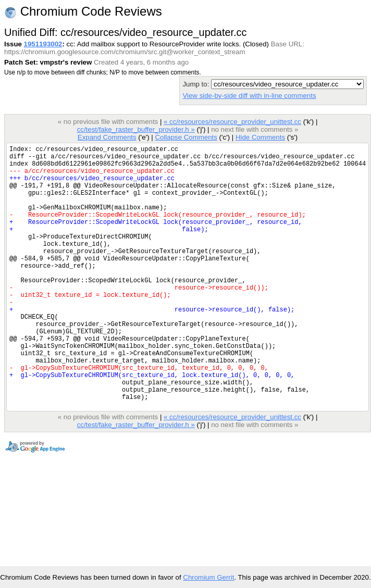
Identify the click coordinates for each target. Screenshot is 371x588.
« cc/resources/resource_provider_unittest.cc (232, 122)
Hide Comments (260, 137)
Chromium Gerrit (208, 577)
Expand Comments (107, 137)
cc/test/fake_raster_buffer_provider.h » (136, 129)
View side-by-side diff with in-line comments (249, 96)
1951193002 (43, 44)
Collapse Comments (186, 137)
